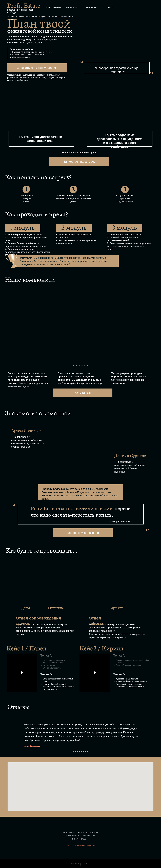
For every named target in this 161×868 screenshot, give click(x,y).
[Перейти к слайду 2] (75, 751)
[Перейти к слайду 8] (88, 751)
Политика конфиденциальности (80, 845)
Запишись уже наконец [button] (83, 533)
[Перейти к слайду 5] (82, 751)
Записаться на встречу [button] (79, 162)
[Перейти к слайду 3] (77, 751)
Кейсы (110, 7)
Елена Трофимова (32, 746)
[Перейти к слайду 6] (84, 751)
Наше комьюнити (53, 7)
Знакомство (91, 7)
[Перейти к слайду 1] (73, 751)
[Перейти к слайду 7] (86, 751)
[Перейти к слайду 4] (79, 751)
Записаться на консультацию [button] (37, 68)
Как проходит (72, 7)
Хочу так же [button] (83, 393)
